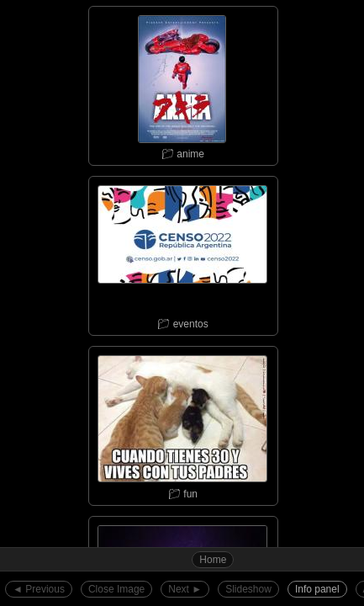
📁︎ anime (182, 83)
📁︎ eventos (182, 253)
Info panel (317, 589)
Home (213, 560)
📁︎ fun (182, 423)
